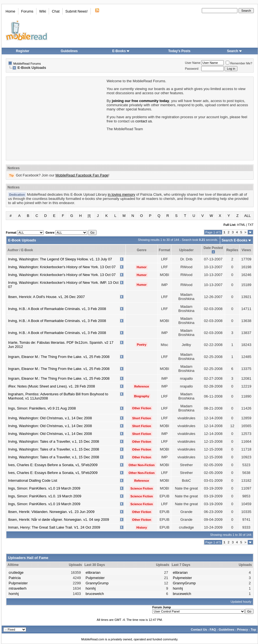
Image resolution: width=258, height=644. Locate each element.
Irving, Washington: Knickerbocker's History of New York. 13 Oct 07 (62, 267)
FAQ (213, 630)
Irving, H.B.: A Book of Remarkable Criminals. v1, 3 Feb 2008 (57, 309)
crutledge (16, 572)
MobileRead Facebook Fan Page (82, 175)
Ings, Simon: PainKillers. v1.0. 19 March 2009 (45, 496)
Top (253, 630)
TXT (251, 225)
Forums (27, 11)
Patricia (15, 578)
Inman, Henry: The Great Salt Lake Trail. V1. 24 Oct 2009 (54, 527)
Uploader (186, 250)
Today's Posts (179, 51)
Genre (142, 250)
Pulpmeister (18, 583)
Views (246, 250)
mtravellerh (18, 588)
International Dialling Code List (33, 480)
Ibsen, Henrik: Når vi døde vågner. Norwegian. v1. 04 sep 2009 (59, 520)
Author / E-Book (20, 250)
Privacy (243, 630)
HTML (241, 225)
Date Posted (213, 248)
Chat (56, 11)
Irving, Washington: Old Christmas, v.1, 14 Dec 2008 (50, 418)
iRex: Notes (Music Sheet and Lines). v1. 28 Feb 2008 (51, 386)
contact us (143, 121)
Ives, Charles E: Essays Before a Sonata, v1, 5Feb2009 (53, 465)
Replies (232, 250)
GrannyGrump (97, 583)
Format (165, 250)
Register (23, 51)
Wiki (43, 11)
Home (10, 11)
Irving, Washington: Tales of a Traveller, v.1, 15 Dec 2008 (54, 441)
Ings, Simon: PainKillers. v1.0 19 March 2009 (44, 488)
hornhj (14, 594)
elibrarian (93, 572)
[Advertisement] (56, 118)
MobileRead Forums (27, 64)
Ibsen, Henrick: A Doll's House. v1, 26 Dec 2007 (46, 297)
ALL (248, 216)
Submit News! (77, 11)
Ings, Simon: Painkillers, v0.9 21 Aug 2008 (42, 408)
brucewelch (95, 594)
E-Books (121, 51)
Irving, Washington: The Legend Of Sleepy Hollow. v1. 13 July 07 (60, 259)
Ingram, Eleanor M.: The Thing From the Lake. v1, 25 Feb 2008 (59, 357)
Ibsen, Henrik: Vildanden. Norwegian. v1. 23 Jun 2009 (51, 512)
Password (192, 69)
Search (235, 51)
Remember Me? (239, 63)
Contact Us (199, 630)
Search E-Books (235, 240)
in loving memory (121, 194)
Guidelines (69, 51)
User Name (193, 63)
